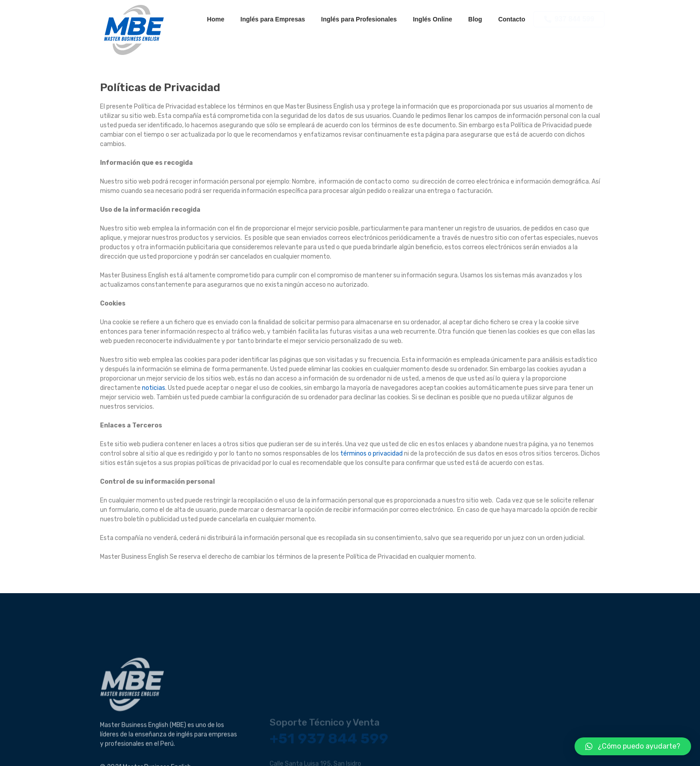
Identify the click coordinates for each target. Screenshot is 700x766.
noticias (154, 388)
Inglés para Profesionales (359, 19)
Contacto (512, 19)
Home (216, 19)
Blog (475, 19)
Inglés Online (433, 19)
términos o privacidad (371, 454)
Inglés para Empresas (273, 19)
